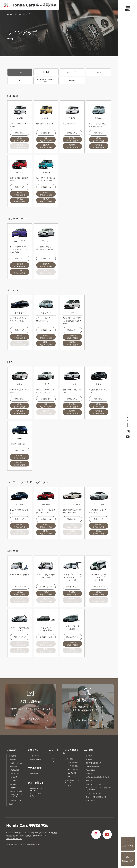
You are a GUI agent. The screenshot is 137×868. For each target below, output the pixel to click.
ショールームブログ (16, 800)
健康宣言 (89, 773)
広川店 (14, 784)
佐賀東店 (14, 777)
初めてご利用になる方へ (95, 763)
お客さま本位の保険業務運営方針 (98, 777)
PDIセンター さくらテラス (17, 796)
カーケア (68, 786)
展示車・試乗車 (36, 759)
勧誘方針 (89, 781)
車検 (69, 777)
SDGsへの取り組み (93, 766)
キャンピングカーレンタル (37, 795)
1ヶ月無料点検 (73, 762)
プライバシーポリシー (94, 793)
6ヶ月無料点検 (73, 766)
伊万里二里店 (16, 773)
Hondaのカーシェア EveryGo (37, 789)
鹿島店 (14, 759)
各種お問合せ (91, 800)
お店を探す (13, 756)
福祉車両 (72, 80)
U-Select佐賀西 (17, 791)
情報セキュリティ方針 (94, 784)
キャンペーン (54, 760)
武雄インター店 (17, 763)
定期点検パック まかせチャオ (72, 781)
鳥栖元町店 (15, 770)
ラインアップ (35, 756)
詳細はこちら (20, 133)
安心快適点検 (72, 773)
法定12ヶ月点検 (73, 769)
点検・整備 (69, 759)
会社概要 (89, 756)
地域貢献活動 (91, 770)
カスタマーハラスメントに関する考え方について (98, 789)
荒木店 (14, 788)
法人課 (11, 804)
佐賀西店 (14, 766)
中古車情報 (34, 774)
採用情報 (89, 759)
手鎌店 (14, 781)
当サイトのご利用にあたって (96, 797)
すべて (20, 72)
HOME (10, 14)
